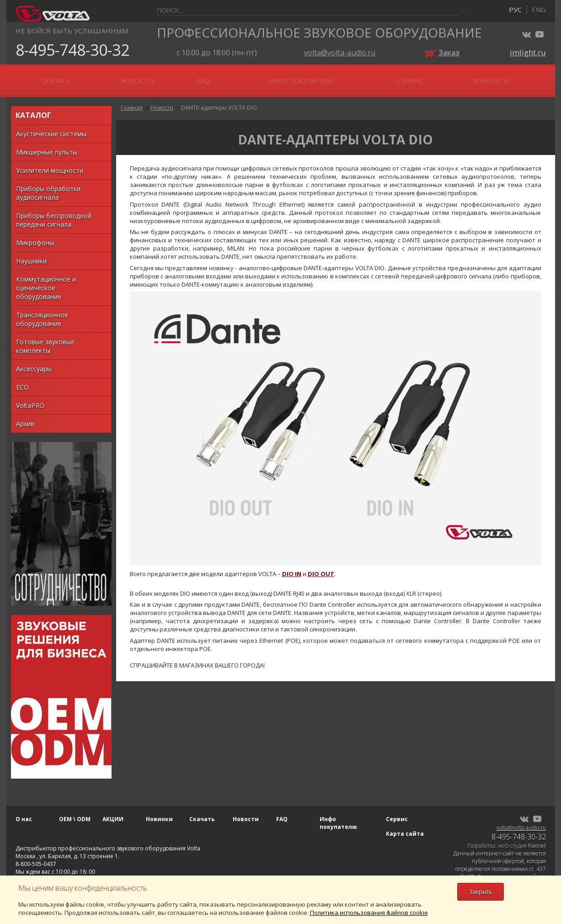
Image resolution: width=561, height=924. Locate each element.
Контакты (513, 77)
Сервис (462, 77)
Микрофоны (35, 235)
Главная (132, 100)
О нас (39, 77)
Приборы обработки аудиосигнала (48, 185)
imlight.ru (528, 52)
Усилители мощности (50, 163)
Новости (289, 77)
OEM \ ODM (87, 77)
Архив (25, 416)
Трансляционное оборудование (42, 311)
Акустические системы (51, 126)
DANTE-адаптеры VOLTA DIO (219, 100)
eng (539, 10)
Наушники (31, 253)
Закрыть (481, 892)
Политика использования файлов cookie (369, 913)
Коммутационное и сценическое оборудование (46, 280)
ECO (22, 379)
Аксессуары (34, 361)
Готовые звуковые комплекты (45, 338)
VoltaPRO (30, 398)
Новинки (186, 77)
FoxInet (537, 838)
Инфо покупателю (392, 77)
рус (515, 10)
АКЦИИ (137, 77)
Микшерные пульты (47, 144)
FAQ (331, 77)
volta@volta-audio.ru (340, 53)
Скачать (237, 77)
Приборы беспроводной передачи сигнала (54, 212)
